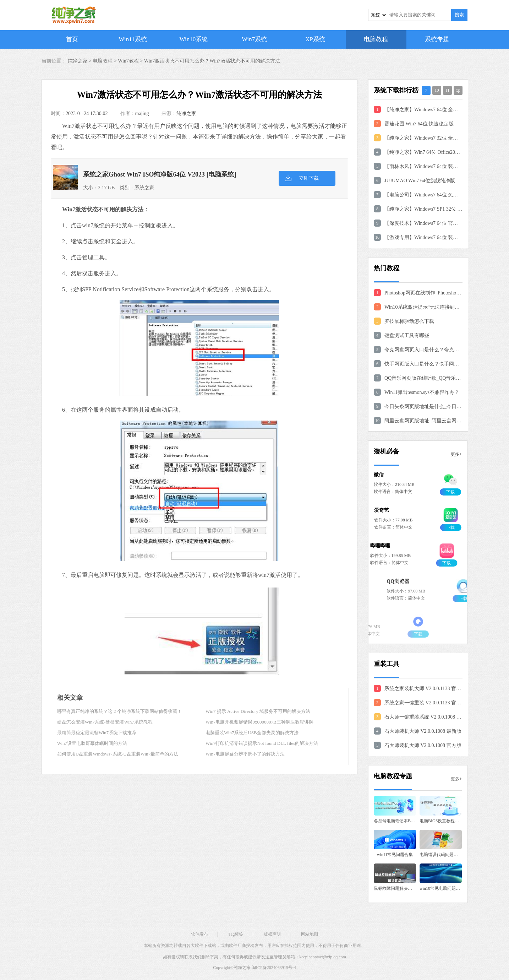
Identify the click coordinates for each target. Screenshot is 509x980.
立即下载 (309, 178)
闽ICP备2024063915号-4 (274, 968)
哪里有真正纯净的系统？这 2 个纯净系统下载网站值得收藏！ (119, 711)
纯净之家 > (80, 61)
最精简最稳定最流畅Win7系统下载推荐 (97, 733)
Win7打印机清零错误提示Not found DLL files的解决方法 (262, 743)
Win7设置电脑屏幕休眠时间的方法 (92, 743)
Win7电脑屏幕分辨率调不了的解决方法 (245, 754)
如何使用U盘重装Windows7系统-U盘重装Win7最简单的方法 (118, 754)
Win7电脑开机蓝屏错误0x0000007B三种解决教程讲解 (259, 722)
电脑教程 (376, 39)
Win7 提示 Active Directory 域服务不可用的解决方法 (258, 711)
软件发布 (199, 934)
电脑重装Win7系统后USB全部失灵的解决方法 (252, 733)
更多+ (456, 454)
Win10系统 (194, 39)
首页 (72, 39)
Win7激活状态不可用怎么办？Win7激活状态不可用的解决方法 (212, 61)
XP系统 (315, 39)
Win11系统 (133, 39)
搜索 (459, 15)
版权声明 (272, 934)
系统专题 (437, 39)
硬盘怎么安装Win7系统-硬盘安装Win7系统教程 (105, 722)
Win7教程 (128, 61)
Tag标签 (236, 934)
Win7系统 (254, 39)
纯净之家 (186, 113)
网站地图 (310, 934)
